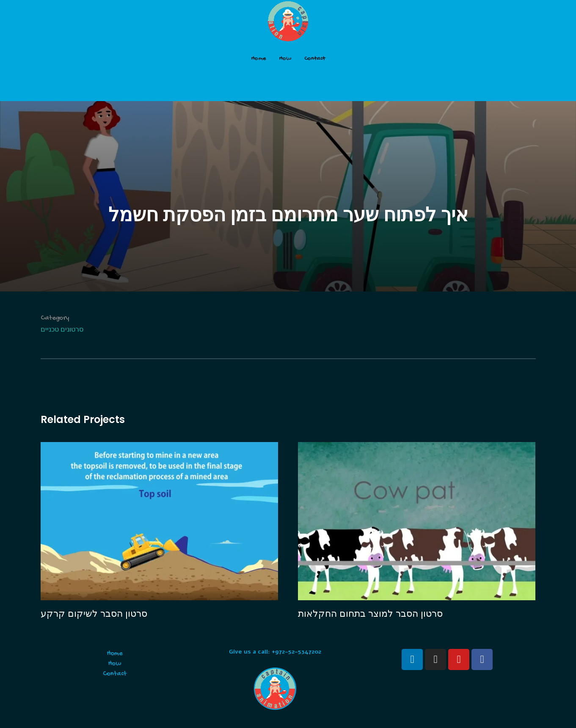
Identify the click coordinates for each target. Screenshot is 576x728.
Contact (315, 58)
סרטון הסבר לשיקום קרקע (94, 614)
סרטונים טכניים (62, 331)
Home (259, 58)
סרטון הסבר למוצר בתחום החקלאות (370, 614)
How (285, 58)
